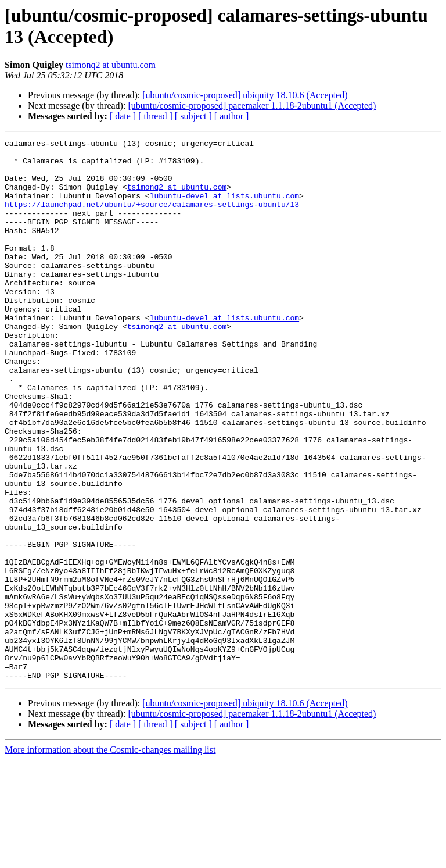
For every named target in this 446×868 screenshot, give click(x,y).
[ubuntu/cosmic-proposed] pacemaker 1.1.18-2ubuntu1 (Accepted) (252, 106)
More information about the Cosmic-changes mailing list (110, 858)
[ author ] (232, 116)
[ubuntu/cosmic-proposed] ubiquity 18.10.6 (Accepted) (245, 95)
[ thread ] (155, 116)
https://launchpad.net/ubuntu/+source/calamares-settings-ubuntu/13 (152, 218)
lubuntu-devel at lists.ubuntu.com (224, 208)
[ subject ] (193, 116)
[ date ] (123, 116)
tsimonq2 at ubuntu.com (111, 65)
